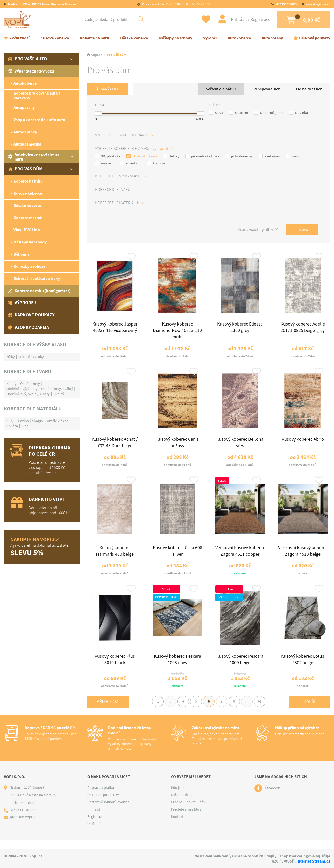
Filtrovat (301, 231)
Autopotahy (272, 38)
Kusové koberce (55, 38)
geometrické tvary (202, 157)
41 (264, 710)
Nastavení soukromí (211, 856)
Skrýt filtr (112, 90)
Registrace (255, 20)
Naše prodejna (182, 804)
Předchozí (108, 710)
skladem (239, 113)
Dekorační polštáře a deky (37, 279)
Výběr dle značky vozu (31, 72)
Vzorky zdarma (29, 328)
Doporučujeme (269, 113)
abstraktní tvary (142, 157)
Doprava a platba (101, 797)
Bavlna (23, 421)
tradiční (156, 164)
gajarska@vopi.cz (318, 4)
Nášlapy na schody (176, 38)
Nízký (11, 357)
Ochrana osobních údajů (253, 856)
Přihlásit (234, 20)
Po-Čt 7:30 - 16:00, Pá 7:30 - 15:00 (176, 4)
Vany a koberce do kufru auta (39, 121)
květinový (269, 157)
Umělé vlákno (58, 421)
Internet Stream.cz (313, 861)
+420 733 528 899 (286, 4)
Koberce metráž (28, 218)
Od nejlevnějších (266, 90)
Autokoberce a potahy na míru (34, 157)
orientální (131, 164)
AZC (275, 861)
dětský (171, 157)
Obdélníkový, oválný (57, 389)
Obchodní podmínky (103, 804)
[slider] (98, 115)
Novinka (299, 113)
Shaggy (38, 421)
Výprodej (22, 303)
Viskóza (12, 426)
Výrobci (210, 38)
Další (310, 710)
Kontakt (177, 826)
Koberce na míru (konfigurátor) (39, 291)
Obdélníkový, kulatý (22, 389)
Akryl (10, 421)
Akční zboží (19, 38)
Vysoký (38, 357)
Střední (24, 357)
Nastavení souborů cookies (108, 811)
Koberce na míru (94, 38)
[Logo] (18, 20)
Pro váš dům (25, 170)
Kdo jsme (178, 797)
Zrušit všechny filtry (252, 231)
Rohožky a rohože (29, 267)
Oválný (59, 394)
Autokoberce (239, 38)
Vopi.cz (97, 55)
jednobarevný (239, 157)
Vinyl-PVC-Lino (27, 231)
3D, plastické (108, 157)
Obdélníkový (30, 384)
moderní (105, 164)
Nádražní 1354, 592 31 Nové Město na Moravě (42, 4)
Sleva (216, 113)
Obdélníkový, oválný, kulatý (28, 394)
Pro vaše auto (27, 60)
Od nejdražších (309, 90)
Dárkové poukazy (315, 38)
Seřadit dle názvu (221, 90)
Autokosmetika (27, 145)
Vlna (25, 426)
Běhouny (22, 255)
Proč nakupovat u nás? (189, 811)
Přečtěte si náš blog (186, 819)
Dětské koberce (134, 38)
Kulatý (12, 384)
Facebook (272, 798)
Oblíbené (94, 833)
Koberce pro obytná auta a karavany (37, 96)
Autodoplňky (25, 133)
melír (293, 157)
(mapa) (38, 797)
